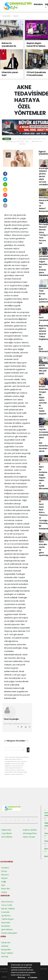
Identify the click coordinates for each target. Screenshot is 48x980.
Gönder (29, 750)
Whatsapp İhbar (30, 833)
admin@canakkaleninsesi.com (17, 724)
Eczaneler (5, 912)
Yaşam (16, 16)
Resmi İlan (6, 889)
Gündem (38, 4)
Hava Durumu (7, 902)
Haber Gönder (29, 837)
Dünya (4, 871)
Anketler (5, 946)
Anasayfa (6, 16)
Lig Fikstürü (6, 916)
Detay (21, 977)
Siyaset (4, 878)
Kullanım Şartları (30, 830)
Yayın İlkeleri (6, 833)
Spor (3, 885)
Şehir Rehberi (7, 930)
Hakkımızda (6, 830)
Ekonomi (5, 875)
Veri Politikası (7, 837)
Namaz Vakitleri (8, 909)
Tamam (33, 977)
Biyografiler (6, 950)
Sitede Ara (6, 943)
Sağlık (4, 882)
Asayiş (4, 892)
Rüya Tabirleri (7, 953)
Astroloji (5, 957)
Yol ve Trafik (7, 905)
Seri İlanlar (6, 926)
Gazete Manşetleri (9, 933)
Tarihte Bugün (7, 919)
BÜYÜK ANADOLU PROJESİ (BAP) (43, 369)
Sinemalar (6, 923)
